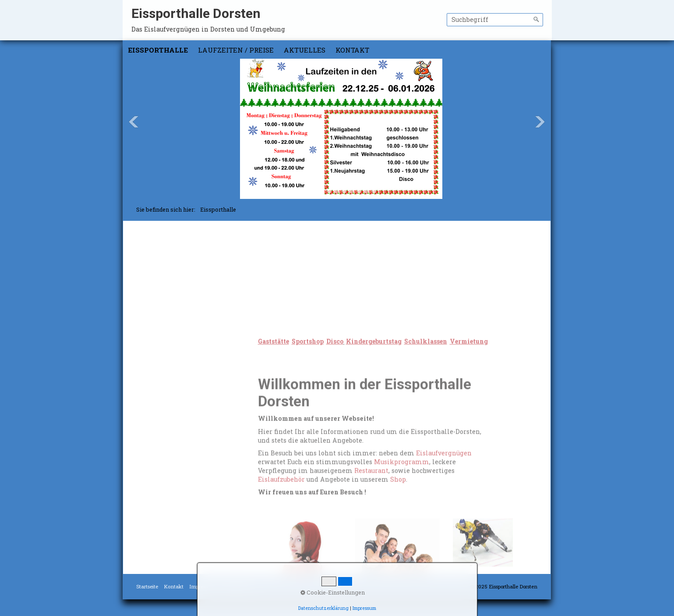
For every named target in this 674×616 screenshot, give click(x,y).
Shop (398, 542)
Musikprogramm (402, 524)
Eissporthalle (158, 50)
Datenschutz (237, 586)
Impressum (203, 586)
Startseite (147, 586)
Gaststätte (158, 239)
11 (374, 191)
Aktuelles (305, 50)
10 (366, 191)
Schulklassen (164, 278)
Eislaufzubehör (281, 542)
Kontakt (352, 50)
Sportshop (159, 248)
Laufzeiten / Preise (236, 50)
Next (540, 122)
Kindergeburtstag (171, 268)
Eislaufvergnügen (444, 516)
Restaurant (371, 533)
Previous (134, 122)
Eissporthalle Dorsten (196, 13)
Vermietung (161, 288)
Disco (151, 258)
